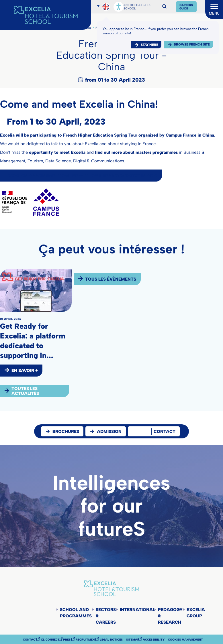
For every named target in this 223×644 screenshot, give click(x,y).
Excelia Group (196, 613)
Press (68, 640)
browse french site (192, 45)
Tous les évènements (111, 279)
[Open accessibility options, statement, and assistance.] (119, 7)
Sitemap (133, 640)
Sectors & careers (106, 616)
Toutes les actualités (25, 391)
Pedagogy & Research (170, 616)
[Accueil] (46, 15)
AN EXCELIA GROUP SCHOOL (137, 7)
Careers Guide (186, 7)
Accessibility (154, 640)
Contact (30, 640)
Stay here (149, 45)
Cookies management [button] (185, 640)
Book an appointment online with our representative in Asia (82, 176)
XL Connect (50, 640)
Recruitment (86, 640)
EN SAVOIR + (25, 371)
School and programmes (76, 613)
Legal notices (111, 640)
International (137, 610)
